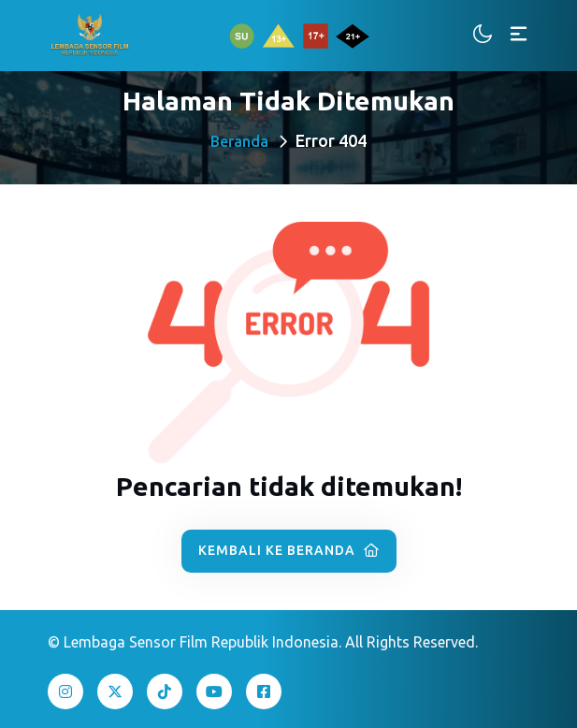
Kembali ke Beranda (289, 550)
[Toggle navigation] (519, 35)
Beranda (239, 141)
